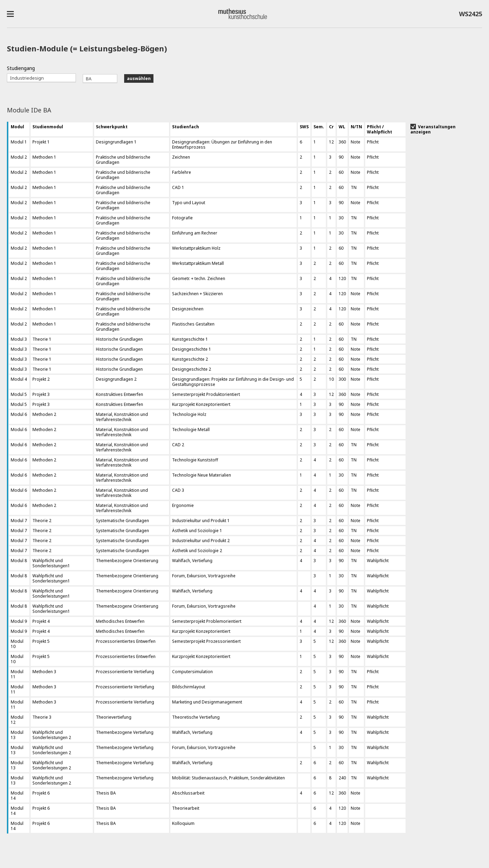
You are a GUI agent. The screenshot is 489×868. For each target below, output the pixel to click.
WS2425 (471, 15)
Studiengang (21, 68)
